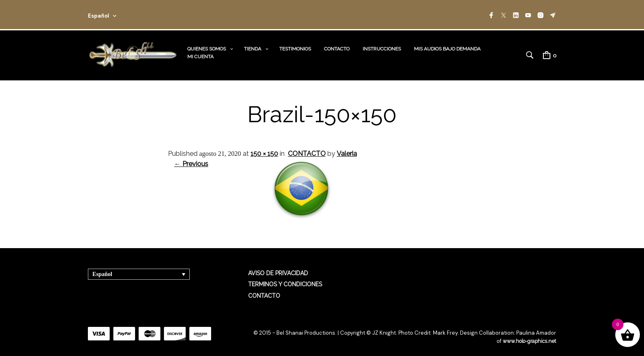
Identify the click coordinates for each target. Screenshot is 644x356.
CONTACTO (337, 44)
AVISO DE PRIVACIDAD (278, 265)
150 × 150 (264, 145)
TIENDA (253, 44)
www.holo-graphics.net (527, 333)
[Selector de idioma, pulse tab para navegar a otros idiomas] (139, 266)
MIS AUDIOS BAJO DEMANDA (447, 44)
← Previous (191, 156)
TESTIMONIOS (295, 44)
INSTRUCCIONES (382, 44)
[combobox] (113, 15)
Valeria (347, 145)
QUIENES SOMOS (207, 44)
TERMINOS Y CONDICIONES (285, 276)
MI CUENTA (200, 52)
